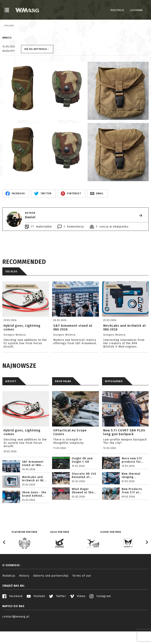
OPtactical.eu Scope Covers (70, 452)
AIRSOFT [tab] (11, 401)
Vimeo (78, 616)
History (24, 595)
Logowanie (136, 10)
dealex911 (9, 70)
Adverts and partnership (51, 595)
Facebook (13, 616)
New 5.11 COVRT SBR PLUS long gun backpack (124, 452)
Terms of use (82, 595)
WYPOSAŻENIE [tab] (114, 401)
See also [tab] (11, 291)
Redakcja (9, 595)
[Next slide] (147, 562)
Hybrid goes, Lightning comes (22, 452)
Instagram (100, 616)
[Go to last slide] (4, 562)
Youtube (36, 616)
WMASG (7, 57)
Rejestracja (117, 10)
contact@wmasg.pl (16, 636)
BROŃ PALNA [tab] (63, 401)
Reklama (9, 26)
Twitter (58, 616)
